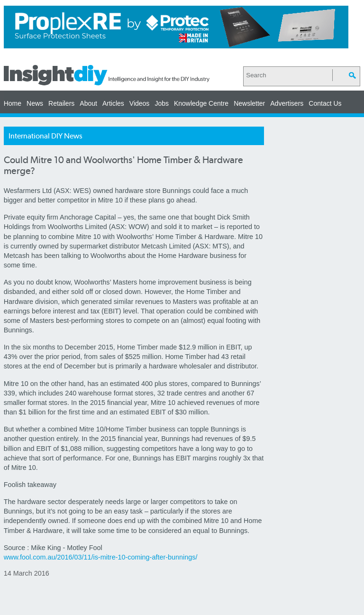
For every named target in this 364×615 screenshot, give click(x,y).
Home (13, 103)
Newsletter (249, 103)
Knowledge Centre (201, 103)
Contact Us (325, 103)
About (88, 103)
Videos (140, 103)
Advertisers (287, 103)
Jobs (162, 103)
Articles (113, 103)
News (35, 103)
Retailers (61, 103)
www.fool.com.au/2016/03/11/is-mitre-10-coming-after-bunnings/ (101, 557)
